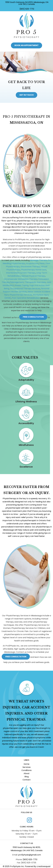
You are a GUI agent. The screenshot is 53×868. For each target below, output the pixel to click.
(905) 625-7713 (26, 9)
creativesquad (43, 866)
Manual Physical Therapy (33, 276)
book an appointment (27, 45)
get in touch (26, 95)
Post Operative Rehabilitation (26, 298)
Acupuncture (32, 263)
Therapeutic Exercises (35, 282)
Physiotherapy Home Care (34, 270)
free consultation (33, 317)
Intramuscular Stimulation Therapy (21, 279)
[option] (26, 78)
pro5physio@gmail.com (30, 855)
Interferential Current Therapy (21, 273)
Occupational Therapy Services (25, 289)
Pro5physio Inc (17, 866)
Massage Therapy (39, 260)
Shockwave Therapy (30, 267)
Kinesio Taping (22, 285)
